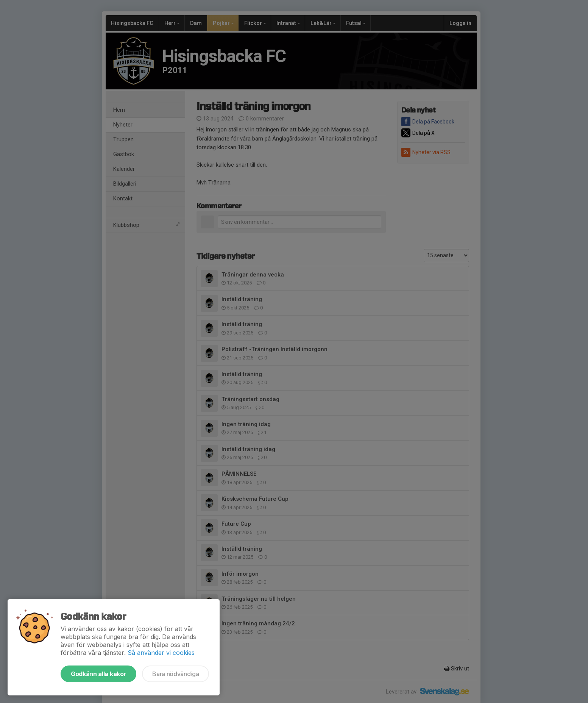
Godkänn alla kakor (98, 674)
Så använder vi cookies (161, 653)
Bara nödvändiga (175, 674)
